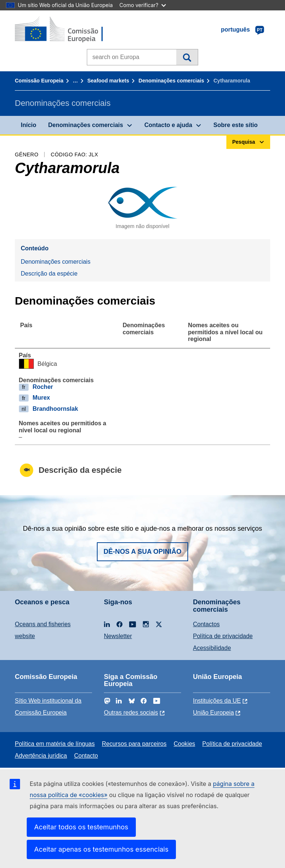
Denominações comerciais (171, 81)
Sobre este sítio (235, 125)
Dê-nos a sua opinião (142, 552)
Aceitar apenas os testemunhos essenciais (101, 849)
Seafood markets (108, 81)
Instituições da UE (217, 701)
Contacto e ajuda (168, 125)
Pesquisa (187, 57)
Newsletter (118, 636)
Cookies (184, 744)
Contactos (206, 624)
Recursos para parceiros (134, 744)
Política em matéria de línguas (55, 744)
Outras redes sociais (131, 713)
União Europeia (213, 713)
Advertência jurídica (41, 756)
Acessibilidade (212, 648)
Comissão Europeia (39, 81)
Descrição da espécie (49, 274)
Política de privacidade (223, 636)
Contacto (86, 756)
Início (29, 125)
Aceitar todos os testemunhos (81, 827)
